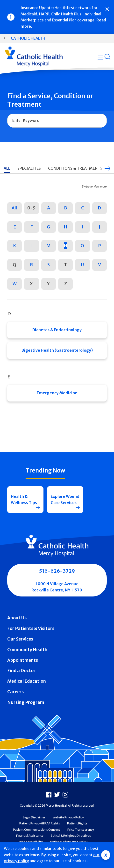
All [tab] (7, 168)
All (14, 208)
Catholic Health (28, 38)
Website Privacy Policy (68, 817)
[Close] (107, 9)
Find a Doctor (21, 670)
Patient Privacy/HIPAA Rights (40, 823)
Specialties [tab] (29, 168)
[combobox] (57, 121)
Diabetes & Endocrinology (57, 330)
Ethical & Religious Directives (71, 836)
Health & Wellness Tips (24, 499)
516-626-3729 (57, 571)
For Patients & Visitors (31, 628)
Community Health (27, 650)
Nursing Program (26, 702)
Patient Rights (77, 823)
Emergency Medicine (57, 393)
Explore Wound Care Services (65, 499)
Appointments (23, 660)
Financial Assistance (30, 836)
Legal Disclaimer (34, 817)
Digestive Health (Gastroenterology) (57, 350)
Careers (15, 692)
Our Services (20, 639)
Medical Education (27, 681)
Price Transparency (81, 830)
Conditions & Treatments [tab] (75, 168)
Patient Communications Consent (37, 830)
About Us (17, 618)
